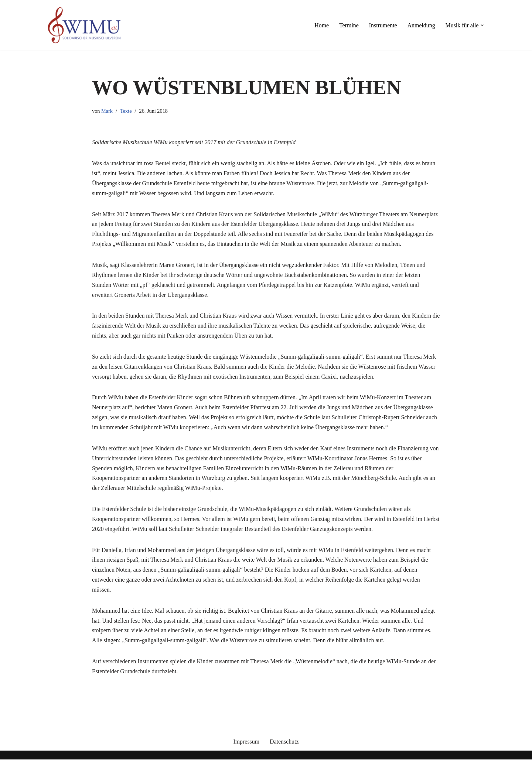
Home (321, 25)
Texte (126, 111)
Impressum (246, 747)
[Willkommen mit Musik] (84, 25)
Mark (107, 111)
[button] (482, 25)
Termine (348, 25)
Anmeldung (421, 25)
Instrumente (382, 25)
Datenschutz (284, 747)
